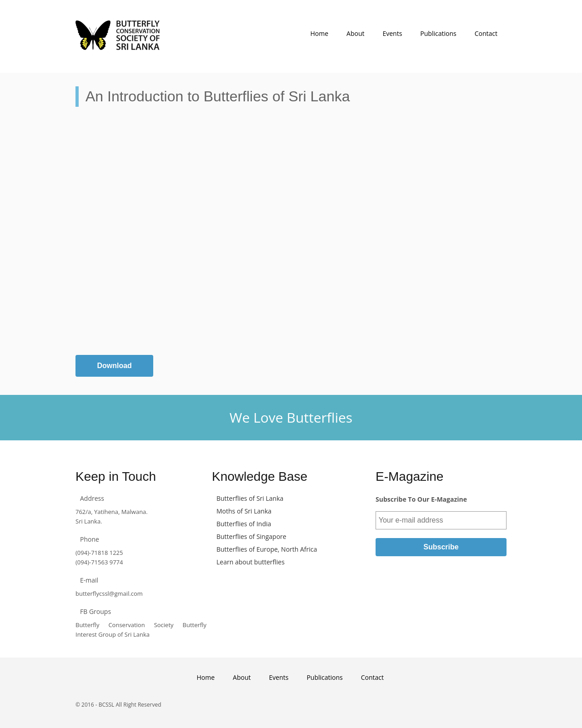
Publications (438, 33)
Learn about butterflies (251, 562)
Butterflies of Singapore (251, 536)
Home (319, 33)
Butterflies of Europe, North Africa (267, 549)
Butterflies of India (244, 524)
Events (392, 33)
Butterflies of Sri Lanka (250, 498)
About (355, 33)
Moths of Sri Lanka (244, 511)
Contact (486, 33)
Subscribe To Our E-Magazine (421, 499)
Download (114, 366)
